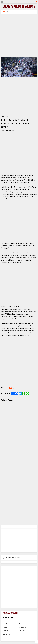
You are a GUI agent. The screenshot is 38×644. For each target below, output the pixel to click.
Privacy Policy (7, 634)
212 (7, 117)
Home (2, 117)
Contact (5, 627)
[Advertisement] (19, 35)
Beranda (5, 624)
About (21, 624)
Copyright (5, 631)
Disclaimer (22, 631)
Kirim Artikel (23, 627)
